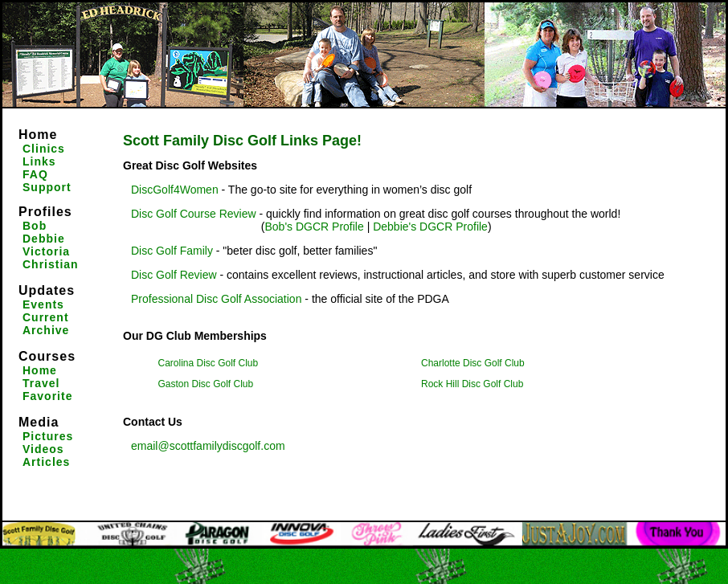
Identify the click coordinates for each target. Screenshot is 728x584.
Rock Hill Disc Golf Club (472, 384)
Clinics (44, 149)
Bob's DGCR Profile (314, 227)
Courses (47, 356)
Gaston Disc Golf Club (206, 384)
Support (47, 187)
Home (38, 135)
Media (39, 422)
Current (46, 317)
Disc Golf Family (172, 251)
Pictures (48, 436)
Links (39, 161)
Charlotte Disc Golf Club (473, 363)
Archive (46, 330)
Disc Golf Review (174, 275)
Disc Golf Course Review (195, 214)
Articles (46, 462)
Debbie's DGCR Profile (430, 227)
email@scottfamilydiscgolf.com (208, 446)
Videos (43, 449)
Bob (35, 226)
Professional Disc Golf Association (216, 299)
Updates (47, 290)
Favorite (47, 396)
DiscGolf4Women (175, 190)
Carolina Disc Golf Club (209, 363)
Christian (51, 264)
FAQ (35, 174)
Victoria (46, 251)
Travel (41, 383)
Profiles (45, 212)
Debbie (44, 239)
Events (43, 304)
